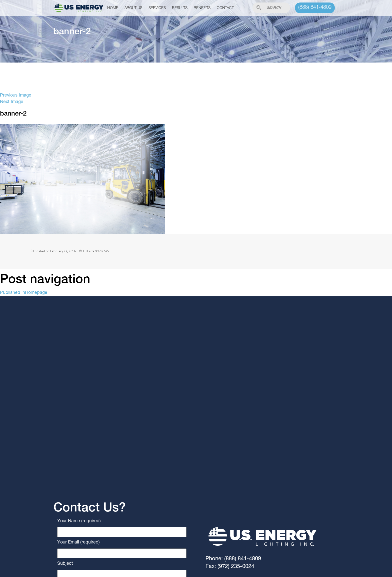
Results (180, 8)
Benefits (202, 8)
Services (157, 8)
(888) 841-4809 (315, 8)
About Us (133, 8)
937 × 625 (102, 251)
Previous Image (16, 96)
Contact (225, 8)
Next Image (12, 102)
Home (113, 8)
